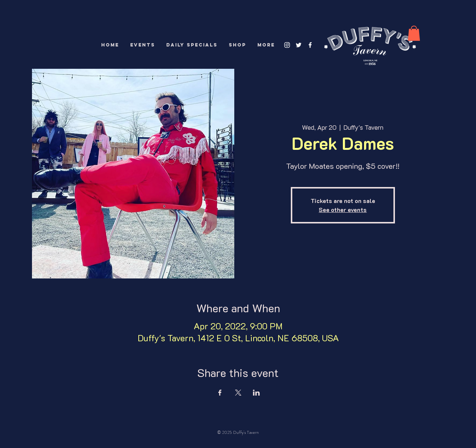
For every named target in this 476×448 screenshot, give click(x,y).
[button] (414, 33)
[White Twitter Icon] (299, 45)
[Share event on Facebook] (220, 393)
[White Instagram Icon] (287, 45)
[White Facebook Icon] (310, 45)
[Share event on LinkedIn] (256, 393)
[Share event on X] (238, 393)
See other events (343, 210)
